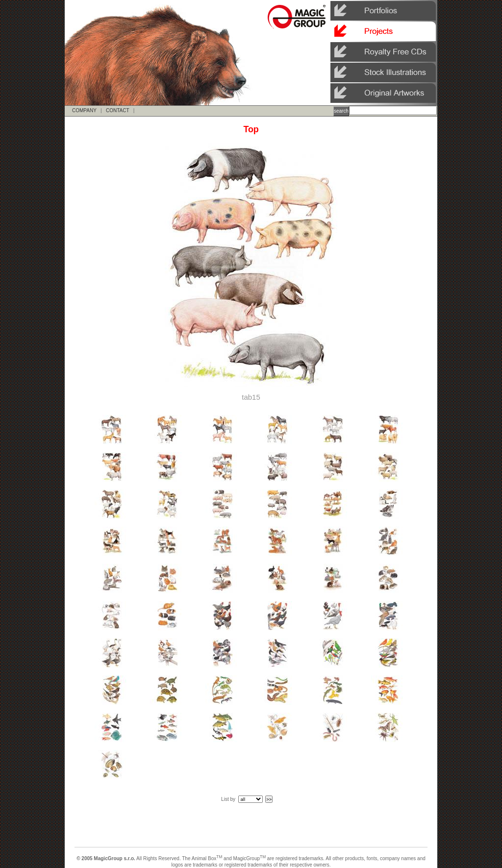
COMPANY (84, 110)
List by (228, 799)
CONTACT (117, 110)
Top (251, 129)
